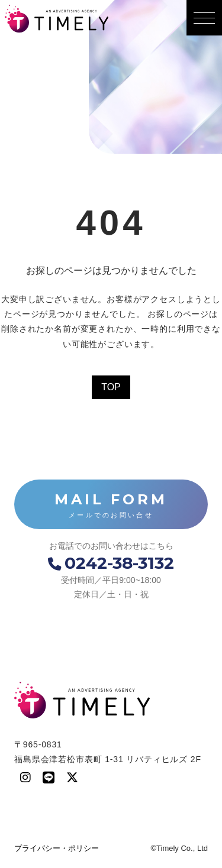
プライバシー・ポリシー (57, 848)
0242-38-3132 (111, 563)
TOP (111, 387)
